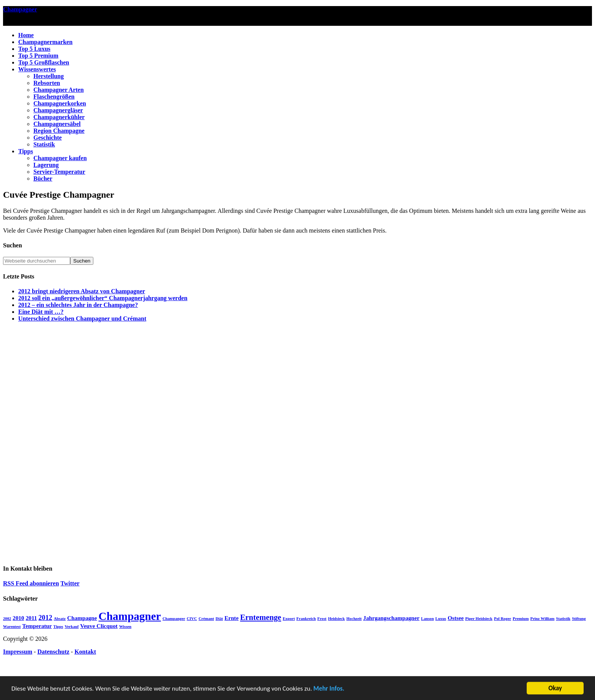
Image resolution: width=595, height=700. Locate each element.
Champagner (20, 9)
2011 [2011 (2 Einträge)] (31, 618)
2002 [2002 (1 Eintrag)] (7, 619)
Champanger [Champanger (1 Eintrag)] (174, 619)
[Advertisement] (297, 442)
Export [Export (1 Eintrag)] (289, 619)
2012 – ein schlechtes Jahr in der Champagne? (78, 305)
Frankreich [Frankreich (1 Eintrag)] (306, 619)
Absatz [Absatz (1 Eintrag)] (60, 619)
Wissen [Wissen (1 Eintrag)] (125, 627)
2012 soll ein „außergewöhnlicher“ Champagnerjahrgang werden (103, 298)
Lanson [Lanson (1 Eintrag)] (428, 619)
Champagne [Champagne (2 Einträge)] (82, 618)
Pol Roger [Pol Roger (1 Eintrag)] (503, 619)
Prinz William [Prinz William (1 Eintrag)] (542, 619)
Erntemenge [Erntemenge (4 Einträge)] (261, 617)
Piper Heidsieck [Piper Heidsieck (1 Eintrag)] (479, 619)
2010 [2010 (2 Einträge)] (18, 618)
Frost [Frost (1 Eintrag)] (322, 619)
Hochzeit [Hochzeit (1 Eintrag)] (354, 619)
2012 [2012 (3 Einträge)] (45, 618)
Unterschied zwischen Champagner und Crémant (82, 319)
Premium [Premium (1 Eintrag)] (521, 619)
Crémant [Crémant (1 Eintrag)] (206, 619)
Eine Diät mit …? (41, 312)
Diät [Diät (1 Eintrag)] (219, 619)
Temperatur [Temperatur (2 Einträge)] (37, 626)
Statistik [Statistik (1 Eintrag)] (563, 619)
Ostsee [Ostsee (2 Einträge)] (456, 618)
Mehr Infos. (329, 689)
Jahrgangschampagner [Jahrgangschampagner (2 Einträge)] (391, 618)
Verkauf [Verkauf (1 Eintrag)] (72, 627)
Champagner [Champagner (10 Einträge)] (130, 616)
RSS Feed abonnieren (31, 583)
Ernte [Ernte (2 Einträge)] (232, 618)
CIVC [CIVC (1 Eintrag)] (192, 619)
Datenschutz (53, 652)
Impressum (18, 652)
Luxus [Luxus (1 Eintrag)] (441, 619)
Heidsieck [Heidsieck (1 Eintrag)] (336, 619)
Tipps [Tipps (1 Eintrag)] (58, 627)
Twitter (70, 583)
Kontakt (85, 652)
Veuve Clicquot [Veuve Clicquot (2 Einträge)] (99, 626)
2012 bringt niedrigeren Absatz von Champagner (82, 291)
